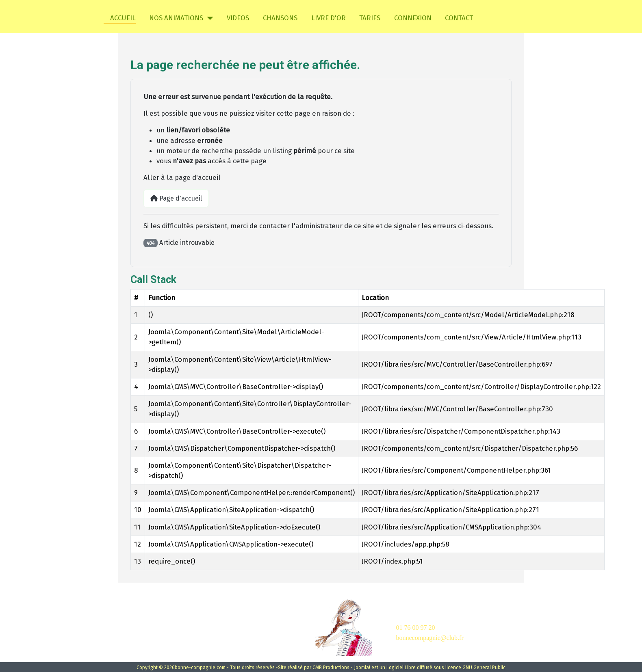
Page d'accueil (176, 198)
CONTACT (459, 18)
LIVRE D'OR (329, 18)
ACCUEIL (120, 18)
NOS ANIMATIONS (176, 18)
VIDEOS (238, 18)
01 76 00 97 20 (416, 628)
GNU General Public (484, 668)
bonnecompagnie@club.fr (430, 638)
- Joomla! (360, 668)
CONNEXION (413, 18)
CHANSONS (280, 18)
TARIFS (370, 18)
